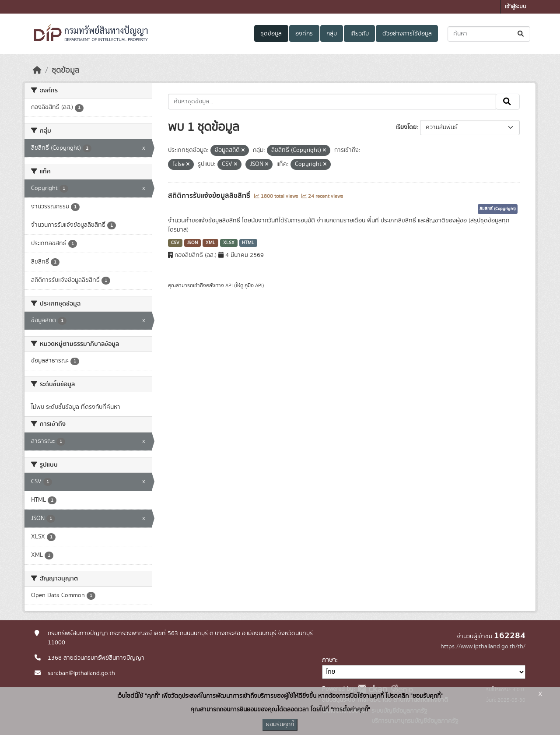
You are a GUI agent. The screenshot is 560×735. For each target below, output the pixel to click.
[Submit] (521, 34)
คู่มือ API (254, 285)
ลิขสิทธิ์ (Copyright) (498, 209)
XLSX (229, 243)
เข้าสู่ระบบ (516, 7)
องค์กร (304, 34)
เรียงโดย (406, 127)
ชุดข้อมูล (271, 34)
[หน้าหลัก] (37, 70)
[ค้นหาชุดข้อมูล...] (489, 34)
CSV (175, 243)
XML (210, 243)
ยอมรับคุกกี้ (280, 724)
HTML (248, 243)
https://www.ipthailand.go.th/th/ (483, 647)
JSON (192, 243)
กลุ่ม (332, 34)
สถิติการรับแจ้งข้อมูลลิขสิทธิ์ (210, 196)
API (229, 285)
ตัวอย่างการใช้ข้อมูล (407, 34)
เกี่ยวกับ (360, 34)
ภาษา (329, 660)
